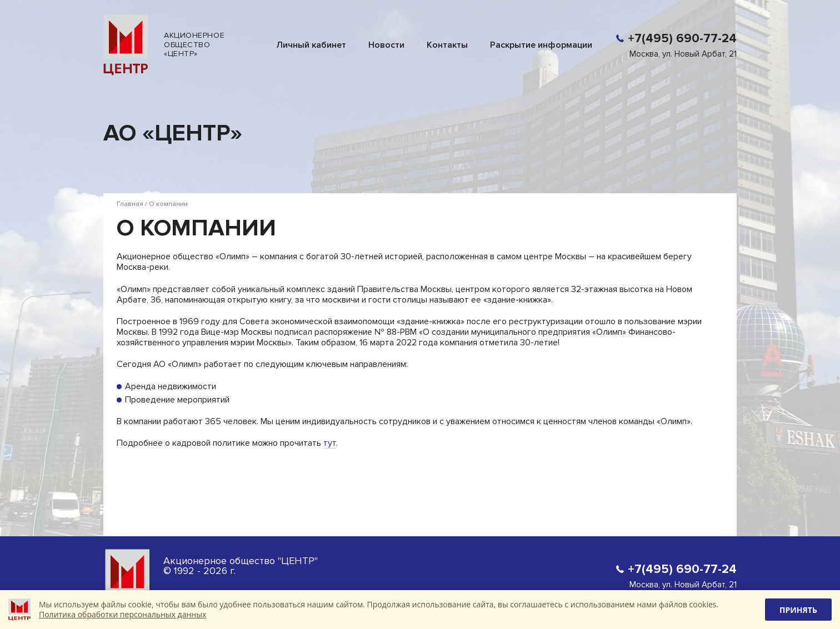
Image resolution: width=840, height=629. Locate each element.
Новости (386, 45)
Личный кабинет (311, 45)
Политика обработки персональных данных (122, 614)
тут (330, 443)
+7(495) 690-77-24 (682, 38)
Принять (798, 610)
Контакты (447, 45)
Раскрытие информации (541, 45)
